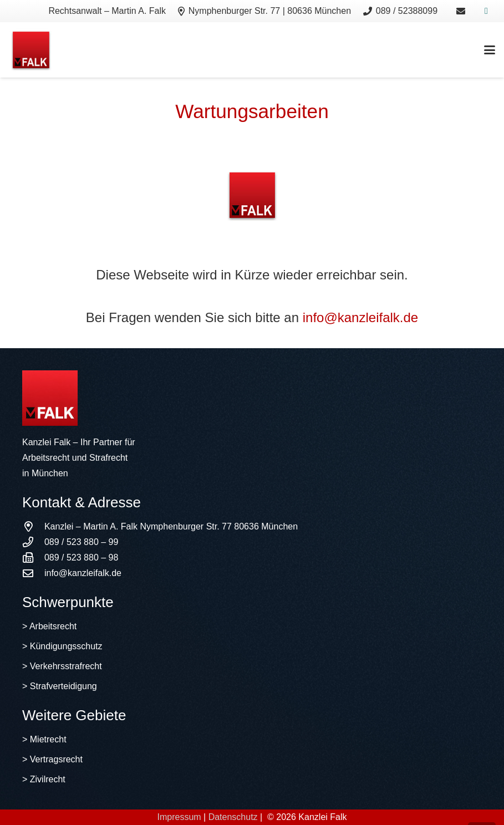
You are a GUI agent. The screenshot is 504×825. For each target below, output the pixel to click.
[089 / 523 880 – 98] (33, 557)
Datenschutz (233, 817)
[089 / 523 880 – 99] (33, 542)
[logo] (31, 50)
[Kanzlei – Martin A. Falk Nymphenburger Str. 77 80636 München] (33, 526)
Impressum (179, 817)
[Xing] (486, 11)
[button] (490, 50)
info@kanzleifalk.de (360, 317)
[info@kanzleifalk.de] (33, 573)
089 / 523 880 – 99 (81, 542)
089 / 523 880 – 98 (81, 557)
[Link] (461, 11)
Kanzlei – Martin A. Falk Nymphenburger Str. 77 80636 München (171, 526)
